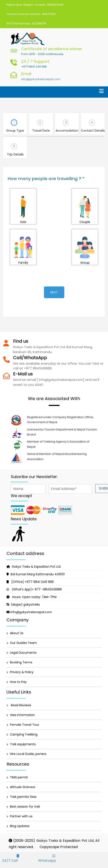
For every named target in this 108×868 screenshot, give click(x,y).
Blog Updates (20, 826)
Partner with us (21, 816)
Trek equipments (23, 744)
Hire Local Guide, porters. (28, 754)
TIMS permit (19, 777)
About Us (17, 633)
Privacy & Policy (22, 672)
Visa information (22, 715)
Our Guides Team (23, 643)
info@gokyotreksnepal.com (41, 79)
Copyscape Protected (59, 847)
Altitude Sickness (23, 787)
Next (54, 292)
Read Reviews (21, 705)
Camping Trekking (24, 734)
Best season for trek (25, 807)
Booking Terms (21, 662)
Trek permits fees (23, 797)
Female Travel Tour (25, 725)
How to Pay (18, 682)
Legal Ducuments (23, 653)
